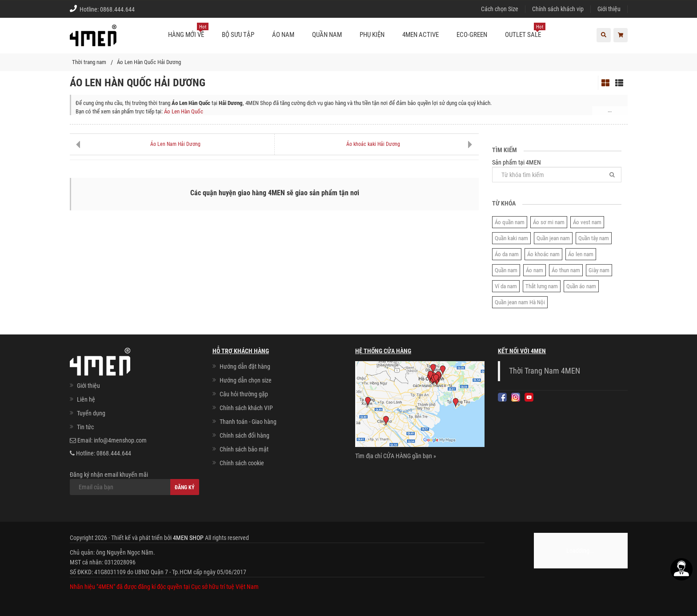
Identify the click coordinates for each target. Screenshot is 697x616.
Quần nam (506, 270)
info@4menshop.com (120, 440)
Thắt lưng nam (542, 286)
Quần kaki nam (511, 238)
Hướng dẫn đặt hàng (245, 366)
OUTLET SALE (525, 31)
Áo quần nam (510, 222)
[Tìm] (612, 175)
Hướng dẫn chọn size (246, 380)
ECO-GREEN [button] (472, 35)
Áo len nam (581, 254)
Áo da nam (507, 254)
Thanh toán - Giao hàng (248, 422)
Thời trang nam (89, 62)
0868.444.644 (117, 9)
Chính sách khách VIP (246, 408)
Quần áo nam (581, 286)
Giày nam (599, 270)
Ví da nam (506, 286)
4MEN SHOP (188, 538)
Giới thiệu (609, 9)
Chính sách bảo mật (244, 449)
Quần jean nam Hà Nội (520, 302)
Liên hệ (86, 399)
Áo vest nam (587, 222)
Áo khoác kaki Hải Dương (373, 144)
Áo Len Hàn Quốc (184, 111)
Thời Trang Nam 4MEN (545, 371)
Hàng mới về (188, 31)
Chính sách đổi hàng (244, 435)
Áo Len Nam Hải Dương (175, 144)
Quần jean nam (553, 238)
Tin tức (85, 427)
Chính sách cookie (242, 463)
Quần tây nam (594, 238)
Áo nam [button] (283, 35)
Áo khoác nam (543, 254)
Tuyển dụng (91, 413)
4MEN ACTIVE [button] (421, 35)
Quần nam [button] (327, 35)
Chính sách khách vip (558, 9)
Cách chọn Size (500, 9)
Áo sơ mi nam (549, 222)
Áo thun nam (566, 270)
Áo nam (535, 270)
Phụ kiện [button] (372, 35)
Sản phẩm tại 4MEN (557, 171)
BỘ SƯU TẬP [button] (238, 35)
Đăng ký (185, 487)
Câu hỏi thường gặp (244, 394)
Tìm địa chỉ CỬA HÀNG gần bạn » (396, 456)
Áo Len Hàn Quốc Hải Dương (149, 62)
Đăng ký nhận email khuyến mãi (134, 483)
